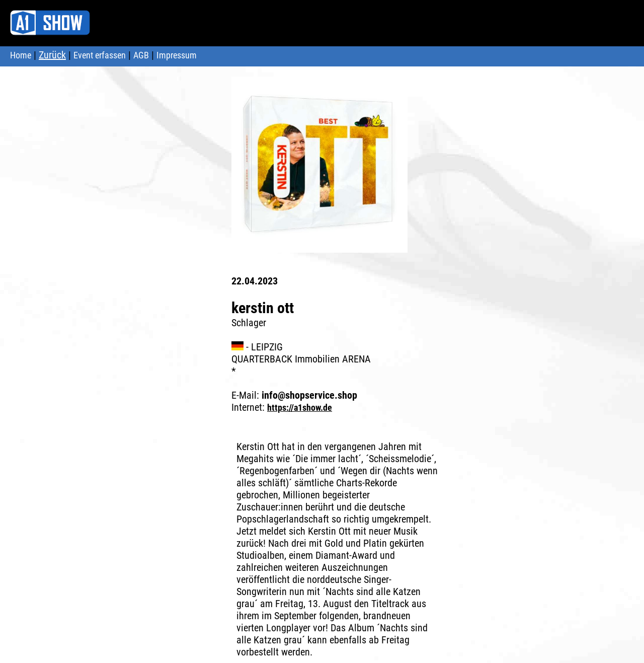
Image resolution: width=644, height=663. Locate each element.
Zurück (52, 55)
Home (21, 55)
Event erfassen (100, 55)
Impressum (177, 55)
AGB (141, 55)
